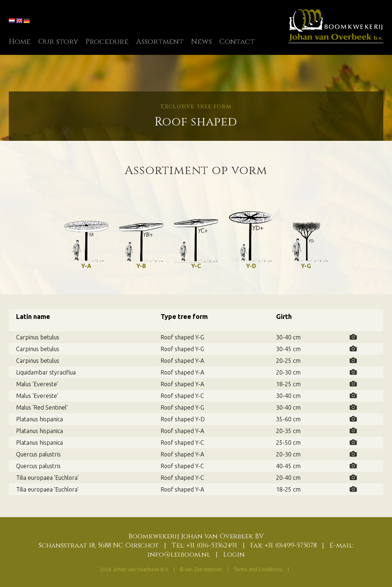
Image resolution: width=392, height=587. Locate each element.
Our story (58, 42)
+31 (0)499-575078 (291, 545)
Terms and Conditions (259, 569)
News (201, 42)
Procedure (107, 42)
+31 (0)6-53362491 (212, 545)
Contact (237, 42)
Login (234, 555)
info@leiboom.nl (179, 555)
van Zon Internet (203, 569)
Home (20, 42)
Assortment (160, 42)
